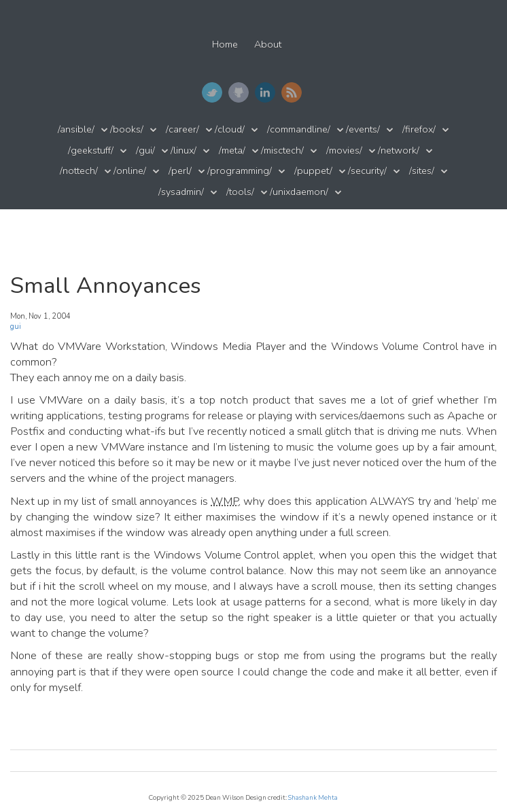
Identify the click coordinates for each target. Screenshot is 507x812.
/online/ (130, 171)
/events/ (363, 129)
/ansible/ (76, 129)
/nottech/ (79, 171)
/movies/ (344, 151)
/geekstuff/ (91, 151)
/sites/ (422, 171)
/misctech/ (282, 151)
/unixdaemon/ (299, 192)
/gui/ (145, 151)
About (268, 45)
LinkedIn (265, 92)
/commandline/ (299, 129)
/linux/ (183, 151)
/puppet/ (313, 171)
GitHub (239, 92)
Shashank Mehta (313, 797)
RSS (292, 92)
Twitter (212, 92)
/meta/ (232, 151)
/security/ (367, 171)
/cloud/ (230, 129)
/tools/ (240, 192)
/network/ (399, 151)
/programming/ (240, 171)
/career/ (182, 129)
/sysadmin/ (181, 192)
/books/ (127, 129)
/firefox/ (419, 129)
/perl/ (180, 171)
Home (225, 45)
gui (16, 326)
